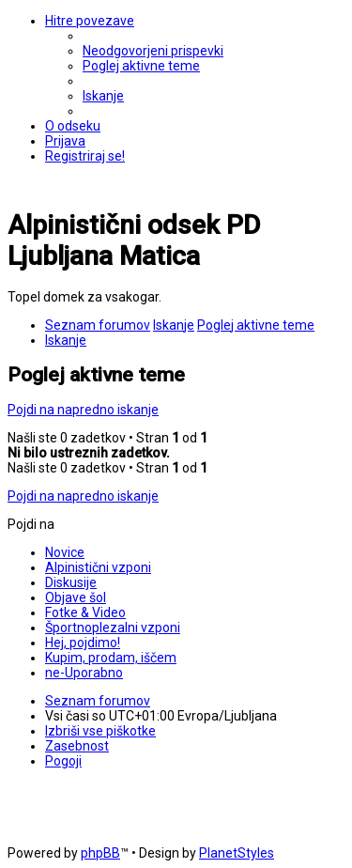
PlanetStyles (237, 853)
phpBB (100, 853)
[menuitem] (153, 51)
